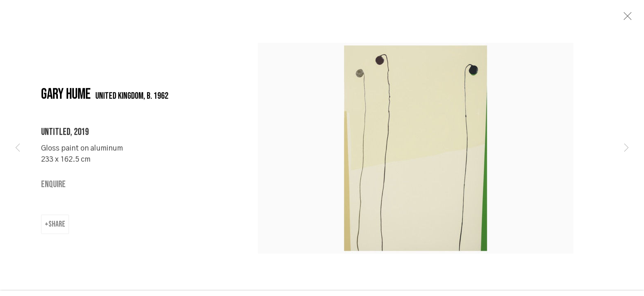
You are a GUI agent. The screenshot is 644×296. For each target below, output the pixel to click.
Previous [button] (18, 148)
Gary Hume (66, 104)
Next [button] (626, 148)
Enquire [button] (53, 194)
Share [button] (57, 233)
